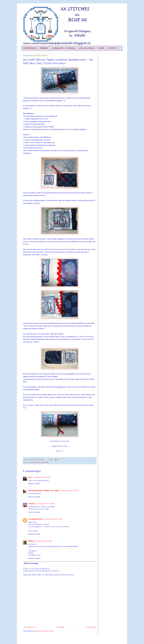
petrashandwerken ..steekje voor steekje (44, 491)
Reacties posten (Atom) (44, 631)
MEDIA (101, 48)
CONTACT (112, 48)
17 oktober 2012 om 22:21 (69, 491)
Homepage (60, 627)
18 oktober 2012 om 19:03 (43, 541)
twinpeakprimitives (36, 519)
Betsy (31, 541)
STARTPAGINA (30, 48)
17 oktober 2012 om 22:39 (45, 504)
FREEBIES (44, 48)
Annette (31, 504)
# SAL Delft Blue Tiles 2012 (39, 462)
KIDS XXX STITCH (87, 48)
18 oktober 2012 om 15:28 (53, 519)
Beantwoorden (34, 484)
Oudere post (91, 627)
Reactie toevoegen (31, 563)
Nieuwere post (29, 627)
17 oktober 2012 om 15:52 (41, 477)
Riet (30, 477)
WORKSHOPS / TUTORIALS (64, 48)
